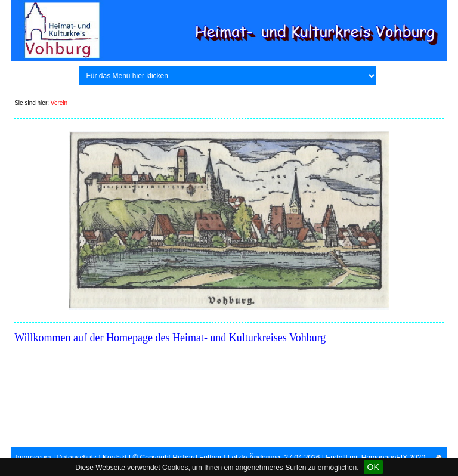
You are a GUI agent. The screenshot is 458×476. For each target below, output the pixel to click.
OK (373, 467)
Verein (59, 103)
